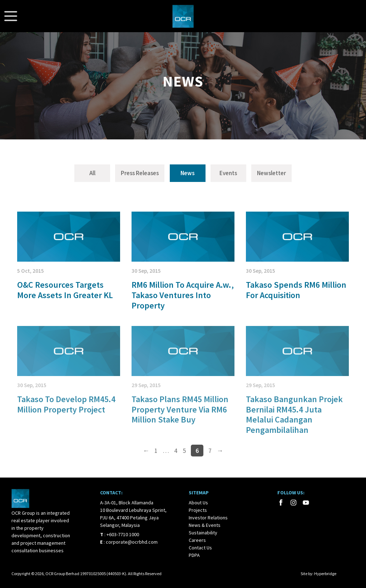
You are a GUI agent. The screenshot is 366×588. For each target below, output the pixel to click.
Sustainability (203, 533)
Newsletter (271, 173)
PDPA (194, 555)
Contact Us (200, 548)
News (187, 173)
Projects (198, 510)
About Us (198, 503)
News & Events (205, 525)
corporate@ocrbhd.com (132, 542)
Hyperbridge (325, 574)
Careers (197, 540)
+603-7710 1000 (123, 534)
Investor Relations (208, 518)
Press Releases (140, 173)
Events (228, 173)
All (92, 173)
